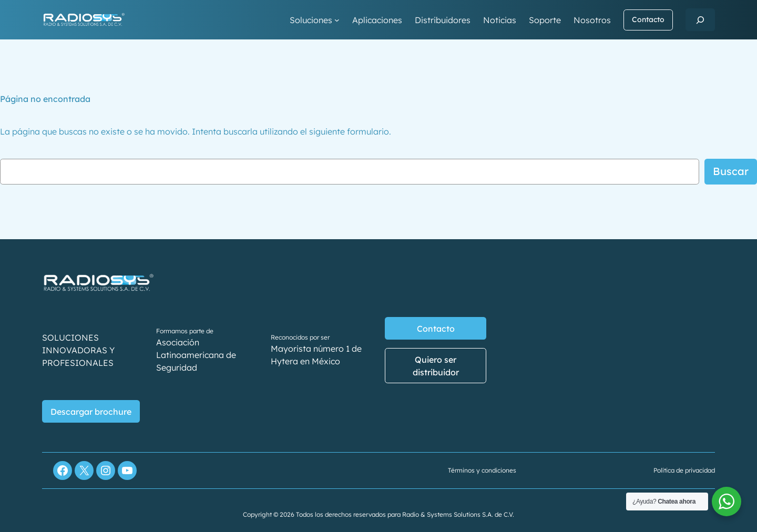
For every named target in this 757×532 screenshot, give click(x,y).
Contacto (648, 19)
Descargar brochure (91, 412)
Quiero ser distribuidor (436, 366)
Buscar (731, 171)
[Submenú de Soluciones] (337, 20)
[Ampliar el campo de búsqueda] (700, 20)
